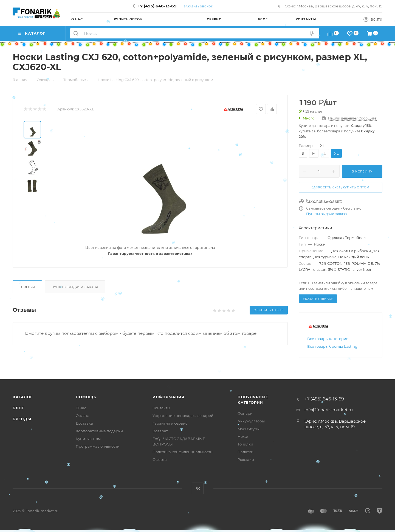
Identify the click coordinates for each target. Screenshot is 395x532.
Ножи (243, 436)
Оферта (160, 459)
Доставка (84, 423)
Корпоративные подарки (99, 431)
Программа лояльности (98, 446)
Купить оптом (88, 439)
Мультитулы (249, 429)
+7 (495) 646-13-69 (157, 6)
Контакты (161, 408)
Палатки (246, 452)
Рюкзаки (246, 459)
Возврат (160, 431)
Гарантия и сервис (170, 423)
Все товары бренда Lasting (332, 346)
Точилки (245, 444)
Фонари (245, 413)
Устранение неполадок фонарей (183, 416)
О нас (81, 408)
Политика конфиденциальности (183, 452)
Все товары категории (328, 339)
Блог (18, 408)
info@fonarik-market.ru (329, 410)
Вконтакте (198, 488)
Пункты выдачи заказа (75, 287)
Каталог (23, 397)
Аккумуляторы (251, 421)
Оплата (83, 416)
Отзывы (27, 287)
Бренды (22, 419)
